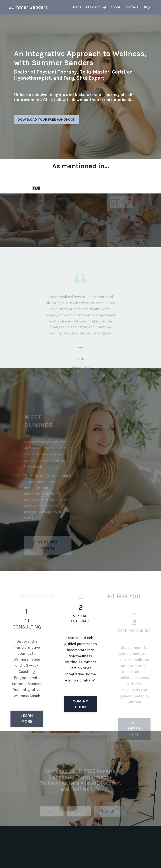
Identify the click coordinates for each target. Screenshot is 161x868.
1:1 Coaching (96, 7)
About (116, 7)
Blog (147, 7)
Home (77, 7)
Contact (132, 7)
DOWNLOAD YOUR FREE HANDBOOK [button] (47, 120)
